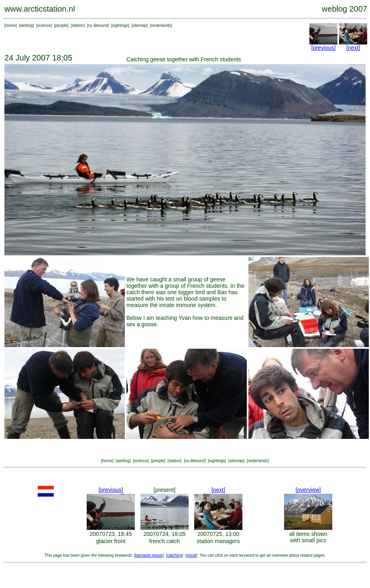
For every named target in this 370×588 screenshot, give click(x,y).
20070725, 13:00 (218, 534)
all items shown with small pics (308, 537)
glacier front (111, 541)
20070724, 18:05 (164, 534)
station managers (218, 541)
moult (191, 555)
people (61, 25)
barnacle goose (149, 555)
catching (174, 555)
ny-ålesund (98, 25)
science (44, 25)
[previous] (324, 48)
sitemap (139, 25)
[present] (165, 490)
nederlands (161, 25)
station (78, 25)
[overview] (308, 490)
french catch (165, 541)
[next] (353, 48)
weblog (26, 25)
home (11, 25)
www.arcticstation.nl (40, 9)
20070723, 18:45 (111, 534)
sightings (120, 25)
